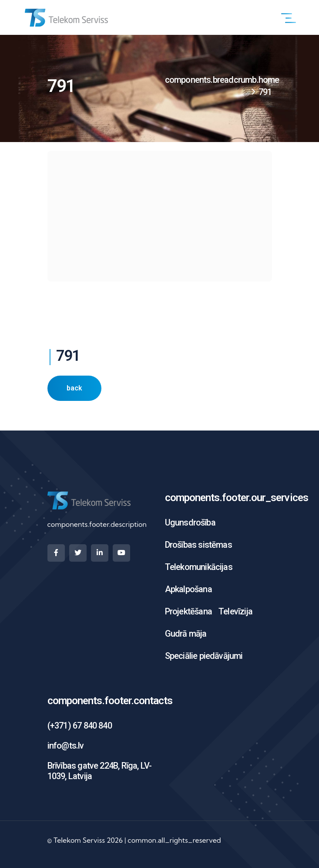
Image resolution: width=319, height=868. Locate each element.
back (74, 388)
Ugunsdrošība (190, 522)
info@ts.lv (66, 746)
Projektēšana (188, 611)
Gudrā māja (186, 634)
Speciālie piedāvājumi (204, 656)
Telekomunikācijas (199, 567)
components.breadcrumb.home (222, 80)
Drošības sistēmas (198, 545)
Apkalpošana (188, 589)
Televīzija (235, 611)
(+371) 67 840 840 (80, 726)
